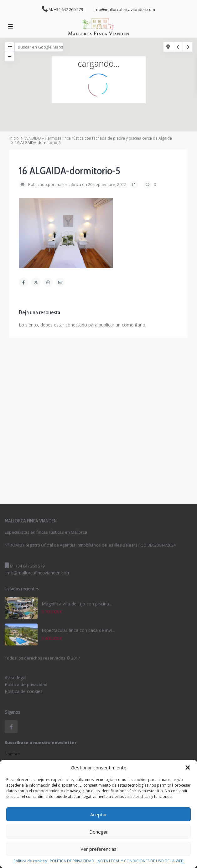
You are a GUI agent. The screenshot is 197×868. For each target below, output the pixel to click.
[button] (188, 768)
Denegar (99, 832)
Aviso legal (16, 678)
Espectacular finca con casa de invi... (78, 630)
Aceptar (99, 814)
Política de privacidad (26, 684)
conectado (76, 325)
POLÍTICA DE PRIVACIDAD (72, 861)
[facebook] (11, 727)
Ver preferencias (98, 849)
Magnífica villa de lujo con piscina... (77, 604)
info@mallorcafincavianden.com (38, 573)
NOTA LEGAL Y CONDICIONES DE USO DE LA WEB (140, 861)
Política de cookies (30, 861)
